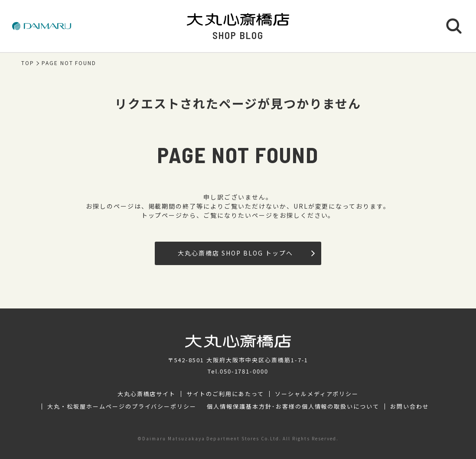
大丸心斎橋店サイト (147, 394)
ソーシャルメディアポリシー (317, 394)
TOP (28, 63)
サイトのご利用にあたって (225, 394)
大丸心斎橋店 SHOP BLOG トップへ (246, 253)
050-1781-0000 (244, 371)
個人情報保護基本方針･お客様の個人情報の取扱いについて (293, 407)
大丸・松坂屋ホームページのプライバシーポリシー (122, 407)
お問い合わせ (410, 407)
